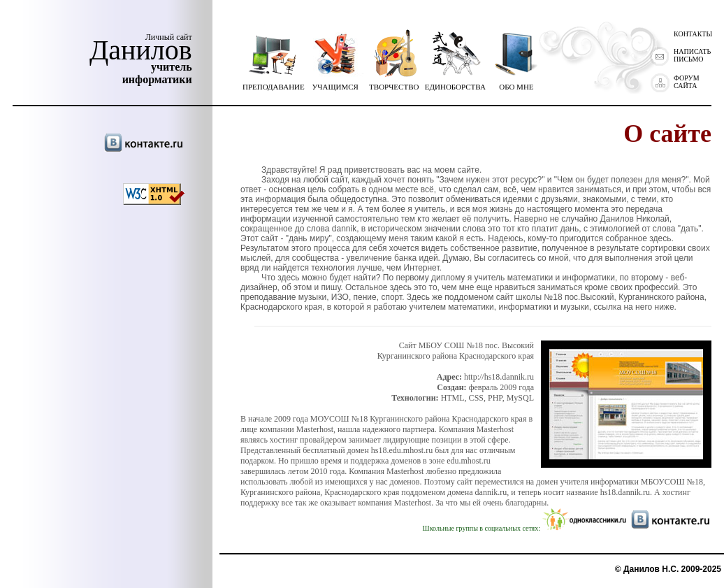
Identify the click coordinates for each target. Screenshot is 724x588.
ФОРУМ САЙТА (687, 82)
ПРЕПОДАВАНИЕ (274, 83)
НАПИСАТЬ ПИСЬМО (692, 55)
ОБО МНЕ (516, 83)
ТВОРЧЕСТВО (394, 83)
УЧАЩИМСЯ (335, 83)
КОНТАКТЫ (693, 34)
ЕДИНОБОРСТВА (455, 83)
